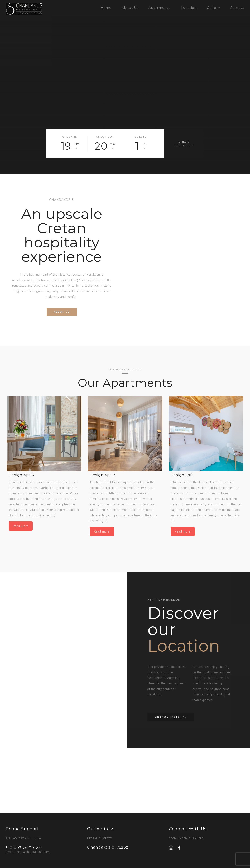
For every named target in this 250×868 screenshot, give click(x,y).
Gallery (213, 8)
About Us (130, 8)
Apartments (159, 8)
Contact (237, 8)
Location (189, 8)
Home (106, 8)
